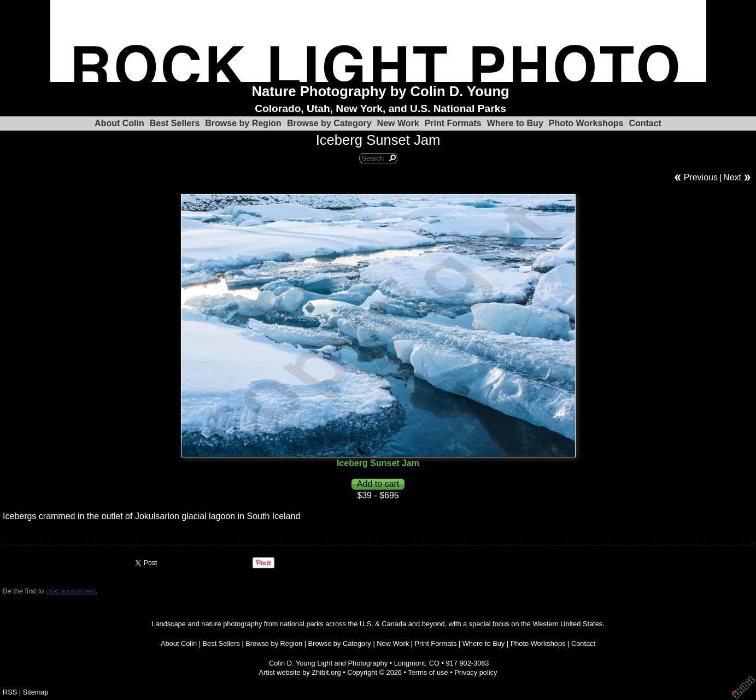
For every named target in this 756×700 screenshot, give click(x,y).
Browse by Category (329, 123)
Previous (701, 177)
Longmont (410, 663)
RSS (10, 692)
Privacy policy (476, 672)
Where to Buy (515, 123)
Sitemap (36, 692)
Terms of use (428, 672)
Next (732, 177)
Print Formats (453, 123)
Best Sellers (175, 123)
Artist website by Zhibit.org (300, 672)
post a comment (71, 591)
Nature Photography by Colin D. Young (381, 91)
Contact (645, 123)
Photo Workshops (586, 123)
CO (434, 663)
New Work (398, 123)
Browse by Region (243, 123)
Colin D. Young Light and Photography (328, 663)
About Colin (119, 123)
